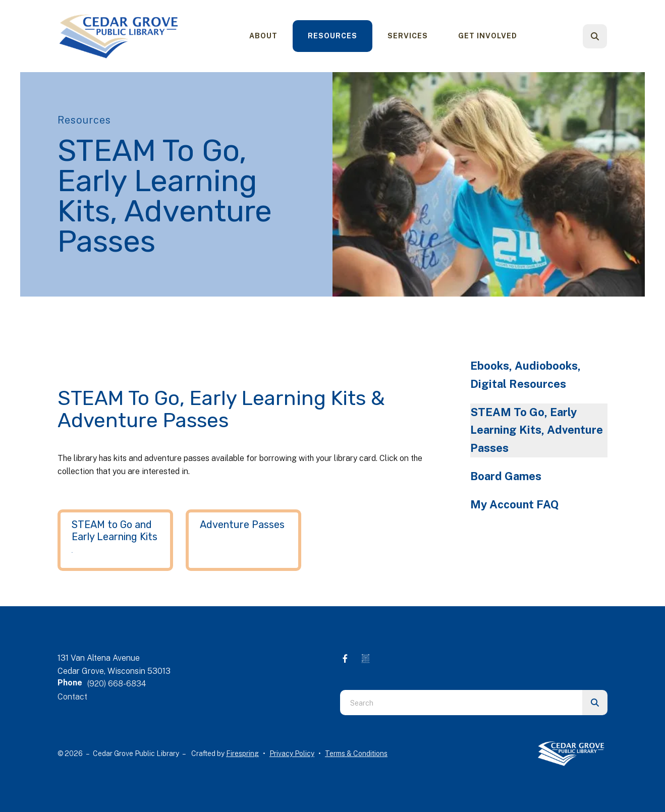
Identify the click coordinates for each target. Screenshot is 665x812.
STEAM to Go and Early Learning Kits (115, 531)
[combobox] (461, 703)
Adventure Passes (242, 525)
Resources (332, 36)
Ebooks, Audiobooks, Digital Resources (525, 375)
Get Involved (488, 36)
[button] (595, 36)
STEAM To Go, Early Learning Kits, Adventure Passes (537, 430)
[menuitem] (263, 36)
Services (408, 36)
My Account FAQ (514, 504)
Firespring (242, 753)
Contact (72, 697)
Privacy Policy (292, 753)
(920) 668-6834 (117, 684)
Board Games (506, 476)
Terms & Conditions (356, 753)
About (263, 36)
